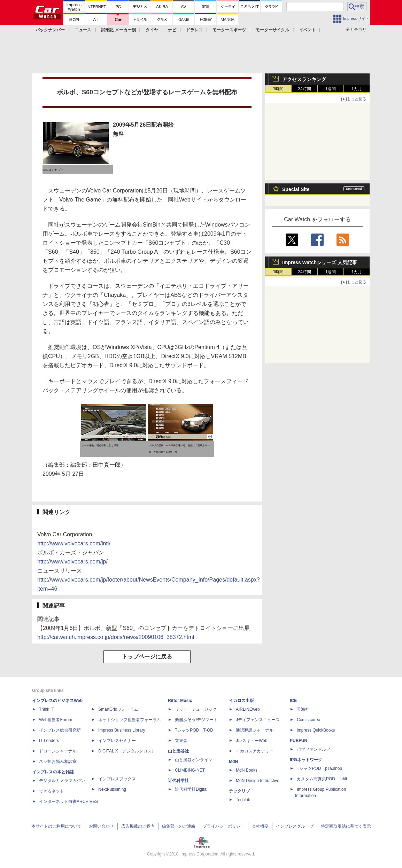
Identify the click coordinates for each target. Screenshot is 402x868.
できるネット (52, 791)
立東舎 (181, 741)
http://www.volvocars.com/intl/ (74, 543)
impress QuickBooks (316, 730)
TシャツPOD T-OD (194, 730)
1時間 (279, 89)
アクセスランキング (304, 79)
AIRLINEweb (248, 709)
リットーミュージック (196, 709)
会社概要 (260, 826)
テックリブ (239, 791)
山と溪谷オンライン (194, 760)
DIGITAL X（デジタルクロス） (127, 751)
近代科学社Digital (191, 789)
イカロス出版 (241, 701)
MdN (233, 762)
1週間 (331, 89)
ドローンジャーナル (58, 751)
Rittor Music (180, 701)
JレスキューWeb (252, 741)
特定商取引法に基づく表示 (346, 826)
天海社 (303, 709)
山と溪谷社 (178, 751)
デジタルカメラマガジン (62, 781)
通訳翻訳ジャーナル (255, 730)
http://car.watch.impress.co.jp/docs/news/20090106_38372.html (116, 637)
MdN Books (247, 770)
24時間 (304, 89)
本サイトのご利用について (56, 826)
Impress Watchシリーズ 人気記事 (320, 262)
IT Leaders (49, 741)
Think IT (47, 709)
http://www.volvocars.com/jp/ (72, 562)
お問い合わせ (101, 826)
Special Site (296, 189)
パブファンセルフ (314, 749)
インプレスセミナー (117, 741)
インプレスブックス (117, 779)
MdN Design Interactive (258, 781)
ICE (293, 701)
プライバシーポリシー (224, 826)
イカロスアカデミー (255, 751)
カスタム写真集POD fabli (322, 779)
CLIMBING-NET (190, 770)
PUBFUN (299, 741)
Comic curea (308, 720)
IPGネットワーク (306, 760)
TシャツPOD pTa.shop (319, 768)
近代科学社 (178, 781)
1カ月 (357, 89)
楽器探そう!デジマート (196, 720)
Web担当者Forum (56, 720)
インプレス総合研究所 (60, 730)
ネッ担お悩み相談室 (58, 762)
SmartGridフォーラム (118, 709)
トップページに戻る (147, 657)
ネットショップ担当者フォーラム (130, 720)
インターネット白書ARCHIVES (68, 802)
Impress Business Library (122, 730)
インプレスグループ (295, 826)
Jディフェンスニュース (258, 720)
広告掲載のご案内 (138, 826)
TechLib (243, 800)
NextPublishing (112, 789)
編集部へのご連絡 (179, 826)
